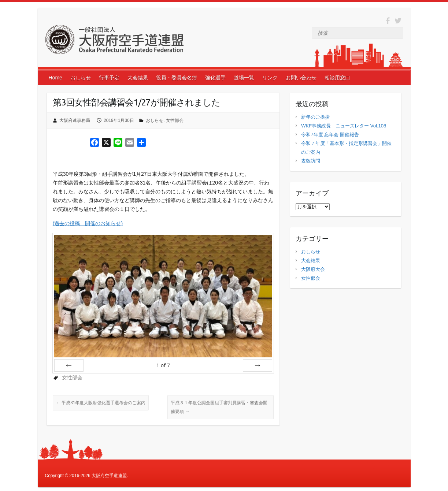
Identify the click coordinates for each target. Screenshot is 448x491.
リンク (270, 78)
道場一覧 (244, 78)
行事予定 (109, 78)
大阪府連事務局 (75, 120)
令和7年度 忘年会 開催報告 (330, 135)
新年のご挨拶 (315, 117)
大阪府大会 (313, 269)
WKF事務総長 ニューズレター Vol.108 (344, 126)
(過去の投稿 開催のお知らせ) (88, 223)
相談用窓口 (337, 78)
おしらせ (81, 78)
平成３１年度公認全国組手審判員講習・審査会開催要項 (219, 407)
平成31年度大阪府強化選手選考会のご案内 (101, 403)
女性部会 (175, 120)
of (163, 365)
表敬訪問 (311, 161)
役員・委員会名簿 (177, 78)
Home (55, 78)
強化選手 (215, 78)
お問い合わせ (301, 78)
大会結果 (138, 78)
